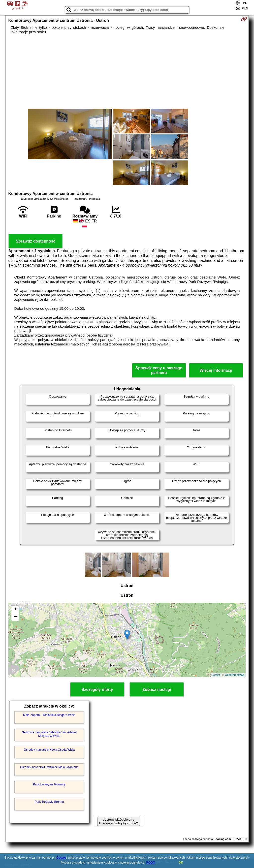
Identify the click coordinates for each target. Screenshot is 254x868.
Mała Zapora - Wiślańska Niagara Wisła (49, 715)
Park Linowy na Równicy (49, 784)
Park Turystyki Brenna (49, 802)
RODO (151, 863)
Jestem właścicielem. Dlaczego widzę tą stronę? (119, 821)
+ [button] (15, 610)
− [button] (15, 617)
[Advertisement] (127, 71)
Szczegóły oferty (97, 690)
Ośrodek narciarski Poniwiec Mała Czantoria (49, 767)
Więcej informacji (216, 370)
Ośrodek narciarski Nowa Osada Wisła (49, 750)
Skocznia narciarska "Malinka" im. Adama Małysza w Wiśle (49, 734)
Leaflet (216, 675)
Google (61, 858)
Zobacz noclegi (157, 690)
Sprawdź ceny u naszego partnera (159, 370)
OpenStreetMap (235, 675)
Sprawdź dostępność (35, 241)
